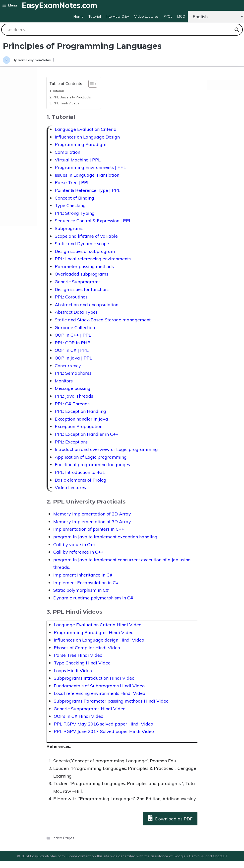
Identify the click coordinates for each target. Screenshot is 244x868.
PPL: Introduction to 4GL (80, 472)
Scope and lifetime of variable (86, 236)
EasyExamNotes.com (60, 5)
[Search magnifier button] (237, 30)
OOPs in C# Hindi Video (79, 716)
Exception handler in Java (81, 419)
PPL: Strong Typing (75, 213)
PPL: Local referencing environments (93, 259)
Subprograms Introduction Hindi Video (94, 678)
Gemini (195, 856)
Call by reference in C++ (78, 552)
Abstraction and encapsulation (87, 305)
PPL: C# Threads (72, 404)
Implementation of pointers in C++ (89, 529)
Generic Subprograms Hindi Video (90, 709)
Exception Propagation (79, 426)
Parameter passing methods (84, 266)
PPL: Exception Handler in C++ (87, 434)
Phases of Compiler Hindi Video (87, 648)
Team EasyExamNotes (34, 60)
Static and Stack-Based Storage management (103, 320)
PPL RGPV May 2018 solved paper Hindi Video (103, 724)
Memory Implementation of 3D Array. (92, 522)
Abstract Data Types (76, 312)
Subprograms (69, 228)
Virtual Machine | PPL (78, 160)
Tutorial (95, 16)
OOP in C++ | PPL (73, 335)
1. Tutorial (57, 91)
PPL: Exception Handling (80, 411)
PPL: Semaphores (73, 373)
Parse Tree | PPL (72, 182)
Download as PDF (170, 818)
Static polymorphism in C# (81, 590)
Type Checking (70, 205)
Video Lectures (146, 16)
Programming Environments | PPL (90, 167)
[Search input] (120, 30)
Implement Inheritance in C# (83, 575)
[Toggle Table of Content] (90, 84)
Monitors (64, 381)
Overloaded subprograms (82, 274)
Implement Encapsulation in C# (86, 583)
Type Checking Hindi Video (82, 663)
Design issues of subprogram (85, 251)
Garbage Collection (75, 327)
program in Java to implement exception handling (105, 537)
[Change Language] (216, 17)
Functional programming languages (92, 465)
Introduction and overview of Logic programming (106, 449)
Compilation (67, 152)
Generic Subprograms (78, 282)
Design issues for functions (82, 289)
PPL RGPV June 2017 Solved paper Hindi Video (104, 731)
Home (78, 16)
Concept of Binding (74, 198)
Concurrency (68, 366)
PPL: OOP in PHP (73, 343)
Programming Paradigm (81, 144)
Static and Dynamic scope (82, 244)
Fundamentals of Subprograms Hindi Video (99, 686)
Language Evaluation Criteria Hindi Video (98, 625)
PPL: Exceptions (71, 442)
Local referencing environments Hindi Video (99, 693)
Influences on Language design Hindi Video (99, 640)
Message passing (73, 388)
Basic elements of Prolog (81, 480)
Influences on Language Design (87, 137)
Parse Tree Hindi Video (78, 655)
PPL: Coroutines (71, 297)
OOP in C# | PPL (72, 350)
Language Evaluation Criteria (86, 129)
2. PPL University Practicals (70, 97)
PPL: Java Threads (74, 396)
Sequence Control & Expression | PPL (93, 221)
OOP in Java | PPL (73, 358)
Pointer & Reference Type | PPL (88, 190)
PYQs (168, 16)
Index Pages (63, 838)
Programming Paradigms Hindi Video (94, 632)
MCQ (181, 16)
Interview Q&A (118, 16)
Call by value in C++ (74, 544)
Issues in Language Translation (87, 175)
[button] (10, 5)
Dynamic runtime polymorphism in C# (93, 598)
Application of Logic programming (91, 457)
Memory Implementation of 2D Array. (92, 514)
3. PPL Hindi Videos (64, 103)
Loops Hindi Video (73, 671)
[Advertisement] (18, 146)
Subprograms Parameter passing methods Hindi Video (111, 701)
